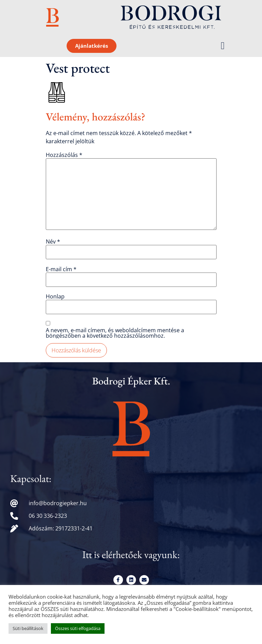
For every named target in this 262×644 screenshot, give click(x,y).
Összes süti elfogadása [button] (78, 628)
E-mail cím (61, 269)
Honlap (55, 296)
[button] (223, 46)
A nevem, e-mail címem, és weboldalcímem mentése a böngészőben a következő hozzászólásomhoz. (115, 333)
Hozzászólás (64, 155)
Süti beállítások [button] (28, 628)
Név (53, 241)
